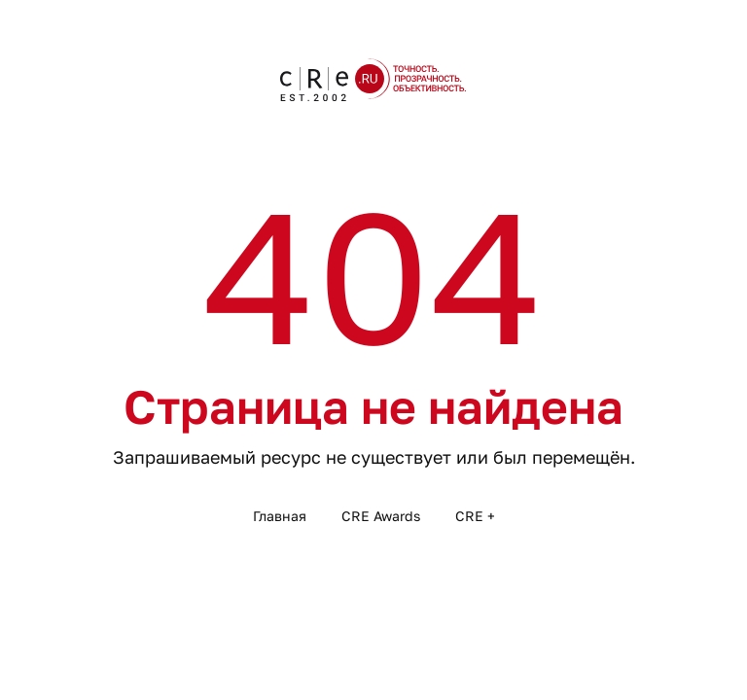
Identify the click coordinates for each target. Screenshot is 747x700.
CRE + (475, 516)
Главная (280, 516)
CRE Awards (381, 516)
